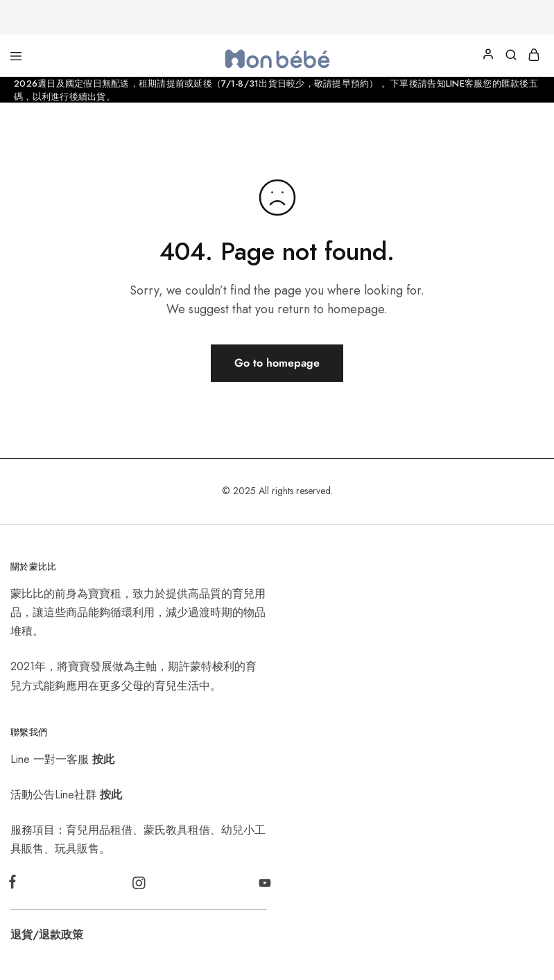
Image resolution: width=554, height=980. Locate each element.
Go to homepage (277, 363)
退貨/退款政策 (47, 935)
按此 (103, 759)
